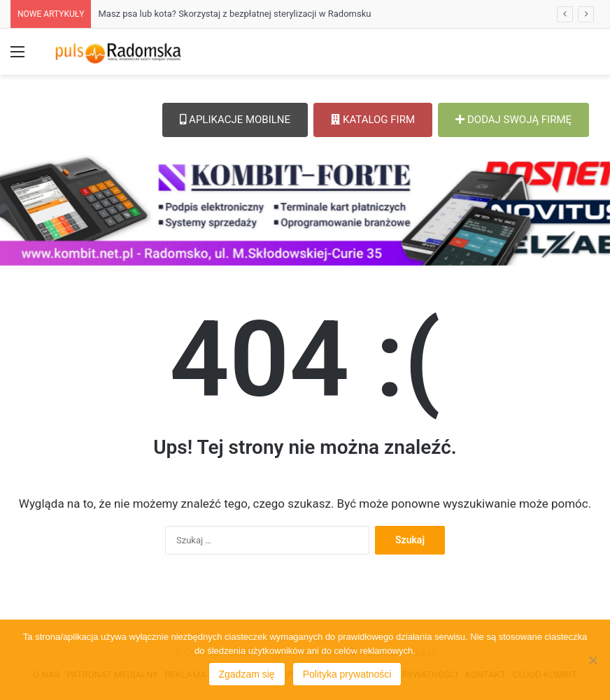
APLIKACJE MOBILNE (235, 120)
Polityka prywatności (347, 674)
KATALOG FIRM (373, 120)
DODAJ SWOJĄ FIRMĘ (513, 120)
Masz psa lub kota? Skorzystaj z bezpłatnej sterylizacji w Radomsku (234, 14)
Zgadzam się (247, 674)
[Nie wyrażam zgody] (593, 660)
